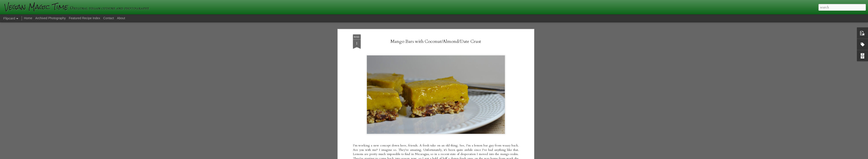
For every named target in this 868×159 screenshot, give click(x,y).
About (121, 18)
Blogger (498, 156)
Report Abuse (511, 156)
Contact (109, 18)
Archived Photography (51, 18)
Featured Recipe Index (84, 18)
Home (28, 18)
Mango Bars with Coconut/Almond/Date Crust (436, 24)
